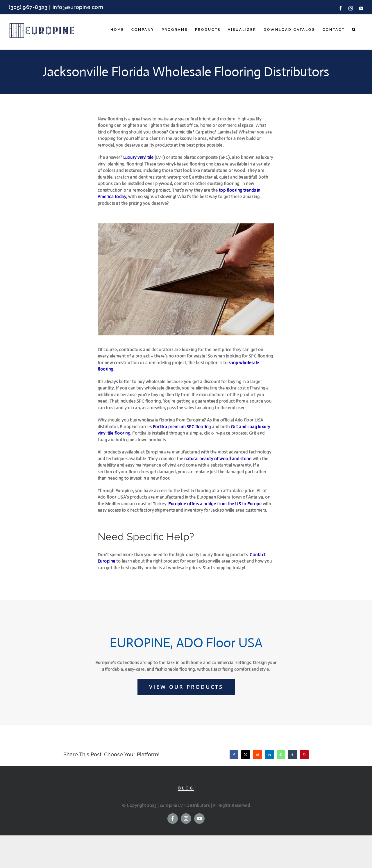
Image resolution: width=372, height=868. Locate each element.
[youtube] (199, 819)
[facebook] (173, 819)
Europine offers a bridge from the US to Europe (215, 504)
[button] (354, 30)
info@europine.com (78, 7)
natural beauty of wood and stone (218, 459)
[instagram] (186, 819)
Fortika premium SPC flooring (182, 427)
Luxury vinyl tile (138, 157)
